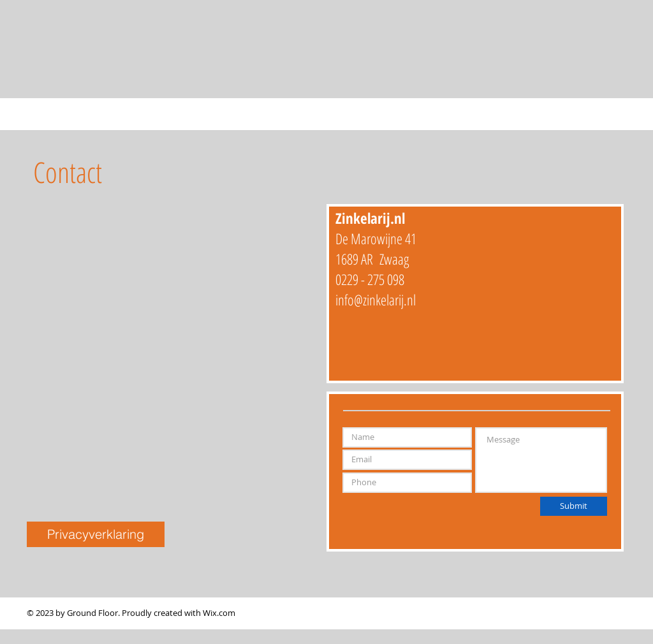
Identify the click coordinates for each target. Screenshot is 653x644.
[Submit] (574, 506)
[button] (96, 534)
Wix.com (219, 613)
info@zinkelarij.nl (376, 300)
